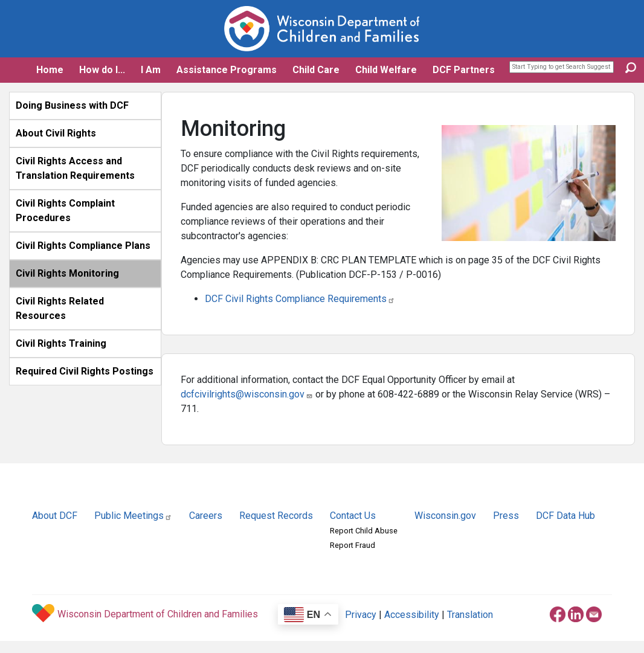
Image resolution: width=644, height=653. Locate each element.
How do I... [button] (102, 70)
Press (506, 516)
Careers (206, 516)
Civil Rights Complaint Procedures (65, 211)
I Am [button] (151, 70)
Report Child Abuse (364, 531)
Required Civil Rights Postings (85, 371)
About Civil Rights (56, 133)
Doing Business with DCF (72, 105)
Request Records (276, 516)
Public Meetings (133, 516)
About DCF (55, 516)
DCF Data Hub (565, 516)
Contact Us (353, 516)
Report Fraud (353, 545)
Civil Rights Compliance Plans (83, 246)
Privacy (361, 615)
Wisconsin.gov (445, 516)
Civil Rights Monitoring (67, 273)
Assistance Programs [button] (227, 70)
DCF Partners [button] (464, 70)
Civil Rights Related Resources (60, 308)
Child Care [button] (316, 70)
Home (50, 70)
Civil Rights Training (61, 343)
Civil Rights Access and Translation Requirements (75, 168)
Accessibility (412, 615)
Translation (470, 615)
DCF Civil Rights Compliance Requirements (300, 299)
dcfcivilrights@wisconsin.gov (247, 394)
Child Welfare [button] (386, 70)
